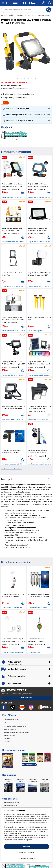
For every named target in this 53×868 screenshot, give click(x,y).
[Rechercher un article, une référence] (26, 10)
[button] (26, 109)
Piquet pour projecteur (35, 331)
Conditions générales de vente (16, 726)
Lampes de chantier (43, 15)
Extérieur (30, 15)
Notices (8, 739)
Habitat (12, 15)
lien (5, 825)
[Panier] (50, 3)
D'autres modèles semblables (15, 88)
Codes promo (10, 736)
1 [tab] (14, 79)
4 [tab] (25, 79)
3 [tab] (21, 79)
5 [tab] (28, 79)
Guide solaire (10, 742)
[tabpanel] (26, 51)
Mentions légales (11, 729)
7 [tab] (35, 79)
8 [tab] (39, 79)
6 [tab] (32, 79)
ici (31, 840)
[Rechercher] (49, 10)
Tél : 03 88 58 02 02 (15, 664)
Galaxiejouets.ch (11, 806)
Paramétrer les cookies (27, 853)
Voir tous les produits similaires (12, 469)
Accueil (4, 15)
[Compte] (44, 3)
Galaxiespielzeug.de (12, 802)
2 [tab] (18, 79)
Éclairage (21, 15)
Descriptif (7, 479)
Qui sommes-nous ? (12, 720)
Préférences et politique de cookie (17, 732)
